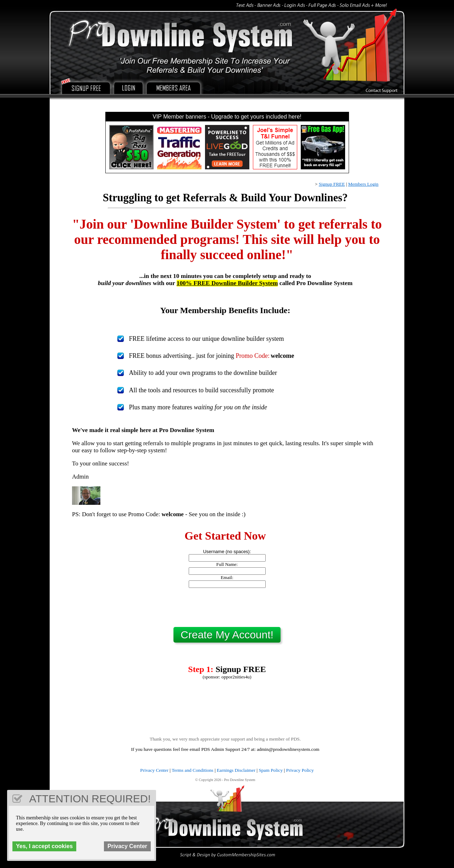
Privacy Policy (300, 770)
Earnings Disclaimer (236, 770)
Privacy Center (154, 770)
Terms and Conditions (193, 770)
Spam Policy (271, 770)
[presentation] (227, 607)
